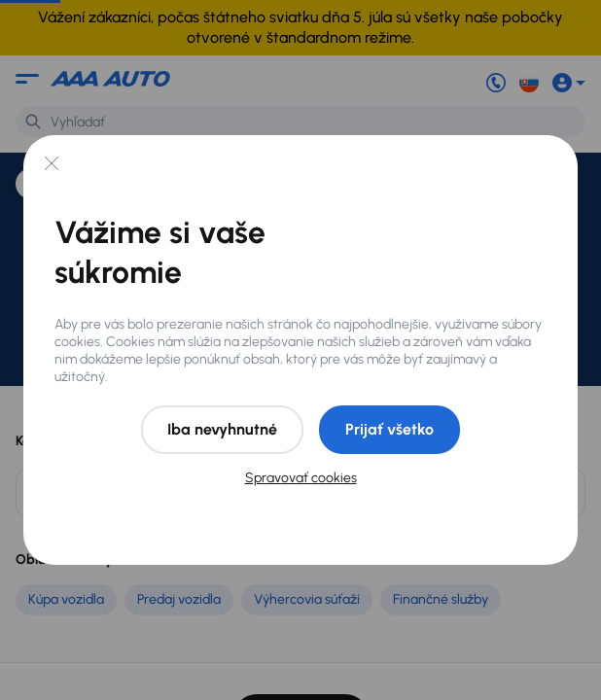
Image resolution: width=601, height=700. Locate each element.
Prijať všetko (389, 429)
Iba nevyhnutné (222, 429)
